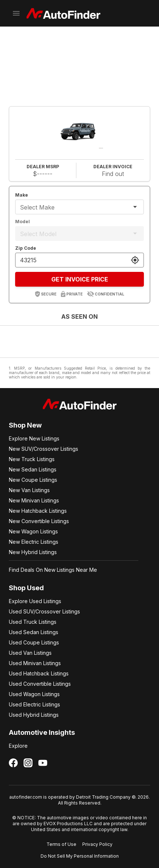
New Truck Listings (32, 459)
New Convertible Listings (39, 521)
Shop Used (26, 588)
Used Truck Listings (33, 622)
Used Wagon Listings (34, 694)
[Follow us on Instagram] (28, 763)
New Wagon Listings (33, 531)
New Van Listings (29, 490)
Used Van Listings (30, 653)
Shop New (25, 425)
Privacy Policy (97, 844)
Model (23, 222)
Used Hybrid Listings (34, 715)
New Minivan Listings (34, 500)
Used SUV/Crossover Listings (44, 611)
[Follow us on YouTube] (43, 763)
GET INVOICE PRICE (80, 279)
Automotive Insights (42, 732)
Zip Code (26, 248)
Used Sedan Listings (34, 632)
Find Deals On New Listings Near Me (53, 570)
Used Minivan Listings (35, 663)
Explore (18, 746)
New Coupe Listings (33, 480)
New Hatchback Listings (38, 511)
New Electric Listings (34, 542)
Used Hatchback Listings (39, 673)
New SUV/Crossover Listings (44, 449)
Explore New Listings (34, 438)
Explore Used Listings (35, 601)
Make (22, 195)
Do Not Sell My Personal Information (80, 856)
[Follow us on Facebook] (13, 763)
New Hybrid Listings (33, 552)
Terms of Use (61, 844)
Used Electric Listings (34, 704)
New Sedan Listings (33, 469)
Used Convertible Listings (40, 684)
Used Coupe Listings (34, 642)
